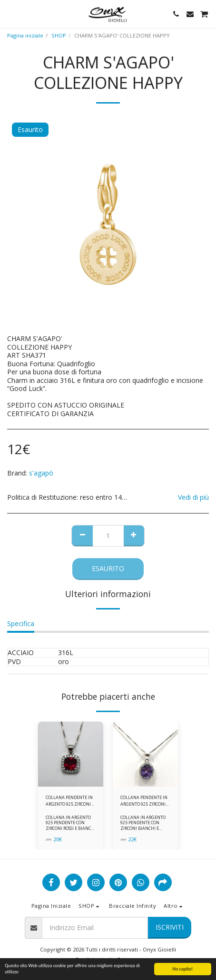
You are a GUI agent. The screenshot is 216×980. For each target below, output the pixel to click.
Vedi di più (193, 497)
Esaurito (108, 568)
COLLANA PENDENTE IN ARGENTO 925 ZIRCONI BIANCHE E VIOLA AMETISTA (144, 801)
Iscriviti (170, 927)
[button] (10, 14)
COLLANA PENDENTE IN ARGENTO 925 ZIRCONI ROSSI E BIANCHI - (69, 801)
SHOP (59, 35)
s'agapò (41, 473)
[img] (71, 754)
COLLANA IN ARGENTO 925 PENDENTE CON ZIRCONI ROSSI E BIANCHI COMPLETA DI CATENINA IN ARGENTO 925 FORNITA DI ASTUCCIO (71, 831)
